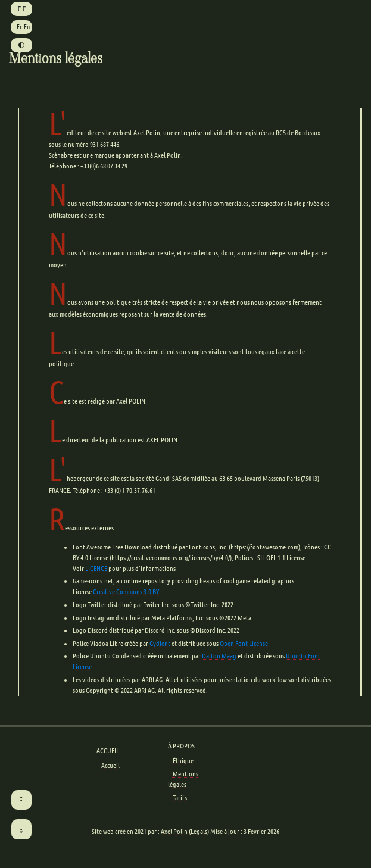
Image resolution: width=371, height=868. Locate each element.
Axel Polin (174, 831)
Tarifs (180, 797)
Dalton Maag (219, 656)
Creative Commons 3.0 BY (126, 591)
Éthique (183, 761)
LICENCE (96, 568)
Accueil (110, 765)
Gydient (160, 643)
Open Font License (244, 643)
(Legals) (199, 831)
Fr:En (23, 27)
